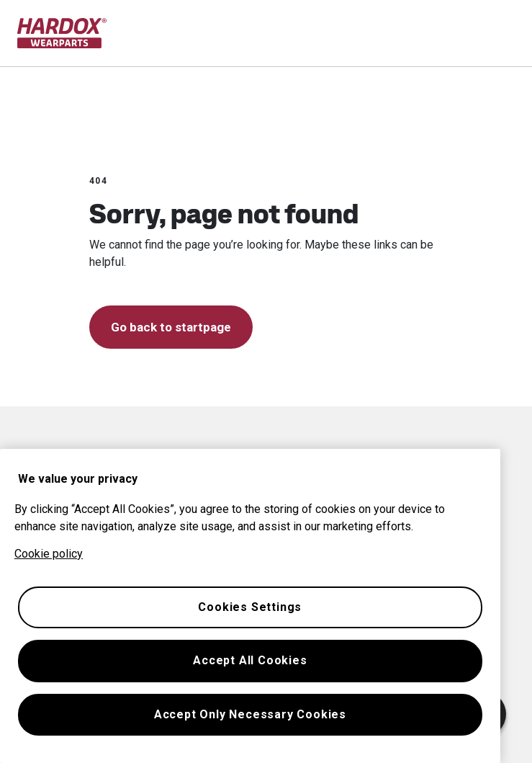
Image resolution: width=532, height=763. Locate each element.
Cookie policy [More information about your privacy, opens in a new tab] (49, 554)
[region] (250, 606)
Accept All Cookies (250, 660)
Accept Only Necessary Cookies (250, 714)
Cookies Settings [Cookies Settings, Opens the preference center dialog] (250, 607)
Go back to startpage (171, 327)
